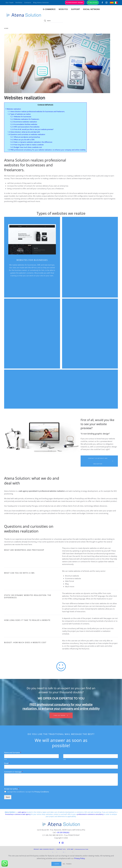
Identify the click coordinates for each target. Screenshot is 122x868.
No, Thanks (67, 864)
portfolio (19, 3)
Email (7, 763)
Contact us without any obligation (101, 461)
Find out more (61, 715)
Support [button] (76, 9)
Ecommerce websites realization (23, 122)
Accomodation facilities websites (24, 124)
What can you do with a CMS (22, 140)
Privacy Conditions (42, 792)
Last (65, 759)
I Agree (56, 864)
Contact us (61, 849)
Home (6, 28)
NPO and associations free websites (25, 127)
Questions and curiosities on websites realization (26, 134)
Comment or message (13, 772)
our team (10, 3)
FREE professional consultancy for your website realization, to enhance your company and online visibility (47, 150)
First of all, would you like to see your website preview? (32, 129)
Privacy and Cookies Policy (44, 849)
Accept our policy (12, 789)
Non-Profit (93, 3)
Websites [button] (63, 9)
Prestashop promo (75, 3)
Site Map (70, 849)
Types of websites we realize (19, 114)
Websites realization (13, 109)
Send (8, 797)
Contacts (28, 3)
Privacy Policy (80, 858)
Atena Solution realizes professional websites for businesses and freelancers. (36, 111)
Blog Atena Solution (41, 3)
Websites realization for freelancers (25, 119)
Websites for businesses (21, 117)
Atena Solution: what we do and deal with (24, 132)
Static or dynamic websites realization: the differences (31, 142)
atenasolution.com (82, 849)
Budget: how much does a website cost (26, 147)
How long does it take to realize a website (27, 145)
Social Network (91, 9)
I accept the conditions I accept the (28, 792)
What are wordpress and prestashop (25, 137)
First (5, 759)
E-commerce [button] (49, 9)
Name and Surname (13, 753)
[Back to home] (24, 15)
